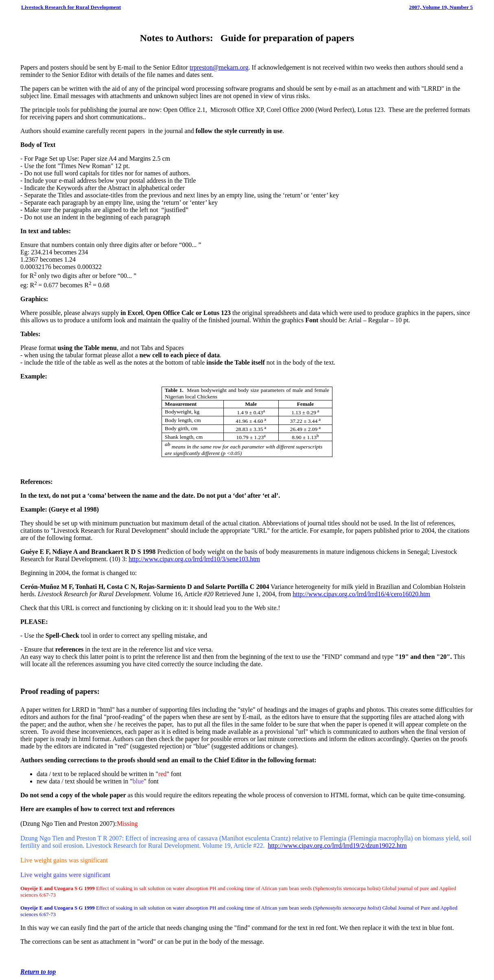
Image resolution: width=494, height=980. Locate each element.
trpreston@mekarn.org (219, 67)
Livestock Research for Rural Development (71, 7)
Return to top (38, 972)
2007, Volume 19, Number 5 (441, 7)
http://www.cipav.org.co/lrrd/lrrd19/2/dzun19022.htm (337, 845)
